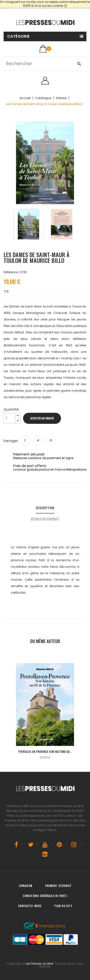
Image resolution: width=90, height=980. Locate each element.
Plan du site (63, 906)
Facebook (16, 844)
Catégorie (18, 36)
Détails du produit (45, 519)
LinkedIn (45, 854)
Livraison (26, 886)
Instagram (74, 844)
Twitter (31, 844)
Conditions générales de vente (45, 896)
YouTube (45, 844)
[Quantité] (9, 418)
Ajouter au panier (42, 418)
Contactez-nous (30, 906)
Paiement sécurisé (58, 886)
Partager (25, 440)
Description (45, 508)
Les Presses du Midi (39, 964)
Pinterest (51, 440)
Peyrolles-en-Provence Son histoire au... (45, 752)
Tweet (38, 440)
